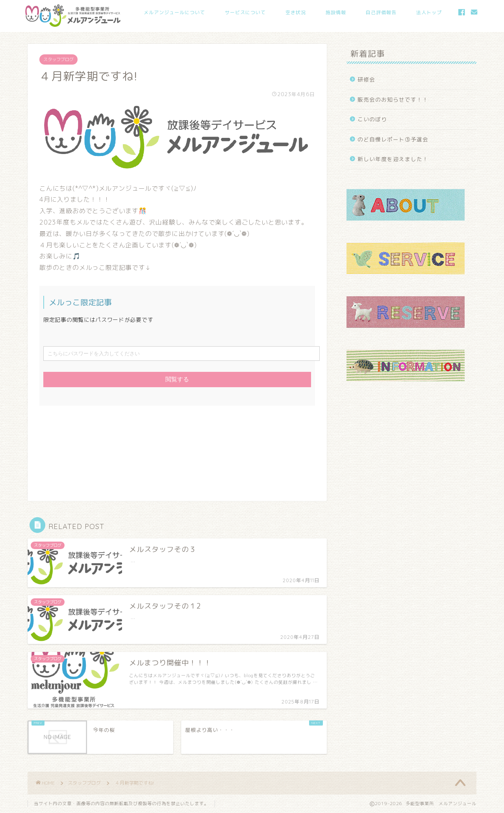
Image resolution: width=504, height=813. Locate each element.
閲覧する (177, 379)
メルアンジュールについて (174, 12)
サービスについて (245, 12)
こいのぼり (372, 119)
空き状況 (296, 12)
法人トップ (429, 12)
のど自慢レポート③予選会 (393, 139)
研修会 (366, 79)
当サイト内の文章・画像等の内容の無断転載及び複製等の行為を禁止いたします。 (121, 804)
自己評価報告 (381, 12)
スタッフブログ (58, 59)
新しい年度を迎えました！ (393, 159)
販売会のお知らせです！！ (393, 99)
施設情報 (336, 12)
